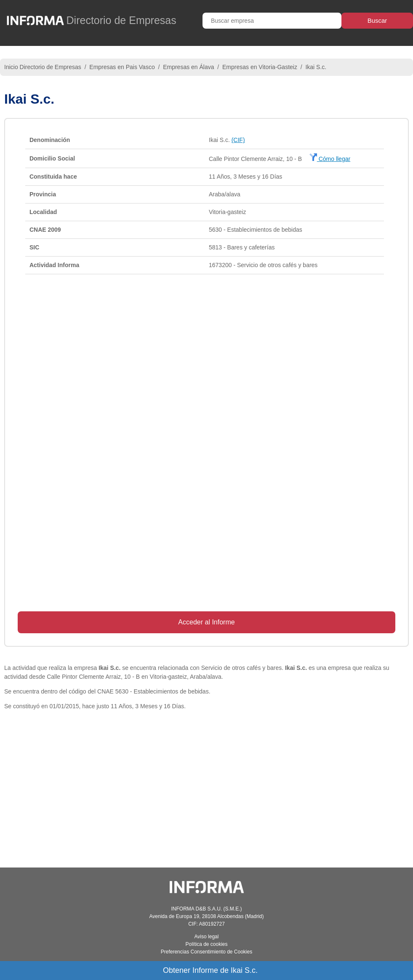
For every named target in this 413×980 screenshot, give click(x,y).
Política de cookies (206, 944)
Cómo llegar (330, 159)
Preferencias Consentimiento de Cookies (206, 952)
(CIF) (238, 140)
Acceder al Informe (206, 622)
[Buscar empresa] (272, 21)
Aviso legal (207, 937)
